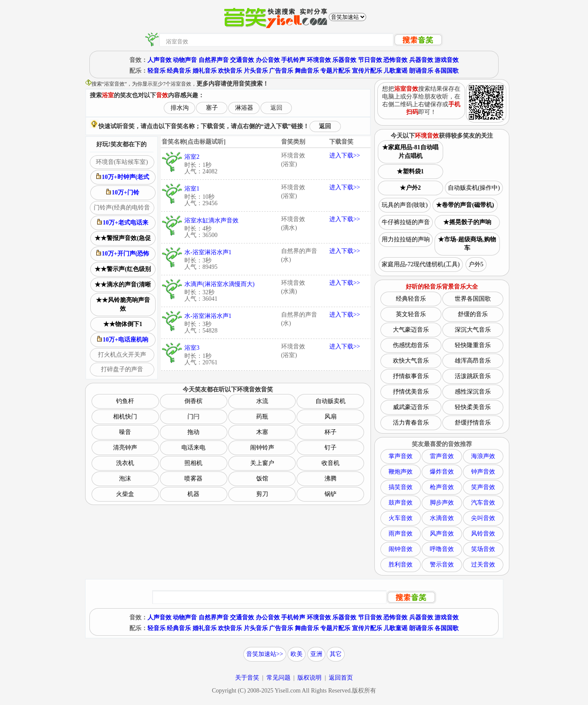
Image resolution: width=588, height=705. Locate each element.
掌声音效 (401, 456)
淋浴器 (244, 108)
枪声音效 (442, 487)
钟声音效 (483, 472)
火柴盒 (125, 494)
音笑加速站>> (265, 654)
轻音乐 (156, 71)
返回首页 (341, 678)
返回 (276, 108)
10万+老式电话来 (123, 222)
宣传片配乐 (367, 71)
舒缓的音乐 (473, 314)
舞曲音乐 (307, 71)
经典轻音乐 (411, 299)
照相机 (193, 463)
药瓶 (262, 417)
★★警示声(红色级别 (123, 269)
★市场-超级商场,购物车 (467, 244)
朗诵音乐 (421, 71)
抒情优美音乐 (411, 392)
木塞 (262, 432)
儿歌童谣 (395, 71)
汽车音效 (483, 503)
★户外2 (410, 188)
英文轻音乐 (411, 314)
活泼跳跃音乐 (473, 376)
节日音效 (370, 60)
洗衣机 (125, 463)
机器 (193, 494)
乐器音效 (344, 60)
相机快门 (125, 417)
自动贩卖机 (331, 401)
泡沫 (125, 479)
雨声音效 (401, 534)
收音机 (331, 463)
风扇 (331, 417)
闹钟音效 (401, 549)
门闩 (193, 417)
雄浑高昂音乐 (473, 361)
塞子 (212, 108)
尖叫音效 (483, 518)
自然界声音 (214, 60)
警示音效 (442, 565)
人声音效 (159, 60)
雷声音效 (442, 456)
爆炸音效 (442, 472)
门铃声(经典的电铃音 (122, 208)
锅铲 (331, 494)
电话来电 (193, 448)
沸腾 (331, 479)
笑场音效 (483, 549)
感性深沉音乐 (473, 392)
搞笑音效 (401, 487)
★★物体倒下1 (123, 324)
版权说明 (309, 678)
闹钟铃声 (262, 448)
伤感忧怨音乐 (411, 345)
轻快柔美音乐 (473, 407)
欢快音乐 (230, 71)
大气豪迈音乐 (411, 330)
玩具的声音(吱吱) (405, 205)
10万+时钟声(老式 (123, 177)
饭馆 (262, 479)
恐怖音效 (395, 60)
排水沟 (180, 108)
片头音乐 (256, 71)
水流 (262, 401)
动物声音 (185, 60)
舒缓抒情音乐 (473, 423)
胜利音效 (401, 565)
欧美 (297, 654)
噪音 (125, 432)
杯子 (331, 432)
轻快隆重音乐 (473, 345)
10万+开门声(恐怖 (123, 253)
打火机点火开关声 (122, 355)
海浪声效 (483, 456)
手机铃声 (293, 60)
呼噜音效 (442, 549)
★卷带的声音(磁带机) (465, 205)
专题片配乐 (335, 71)
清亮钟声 (125, 448)
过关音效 (483, 565)
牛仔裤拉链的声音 (406, 222)
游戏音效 (447, 60)
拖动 (193, 432)
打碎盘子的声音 (122, 369)
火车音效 (401, 518)
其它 (336, 654)
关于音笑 (247, 678)
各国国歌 (447, 71)
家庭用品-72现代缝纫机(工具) (421, 264)
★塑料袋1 (410, 171)
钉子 (331, 448)
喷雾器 (193, 479)
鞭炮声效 (401, 472)
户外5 (476, 264)
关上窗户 (262, 463)
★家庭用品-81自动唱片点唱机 (410, 152)
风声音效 (442, 534)
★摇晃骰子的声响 (467, 222)
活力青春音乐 (411, 423)
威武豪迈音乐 (411, 407)
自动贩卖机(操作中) (474, 188)
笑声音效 (483, 487)
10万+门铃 (123, 192)
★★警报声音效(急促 (123, 238)
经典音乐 (179, 71)
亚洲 (316, 654)
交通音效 (242, 60)
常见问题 (279, 678)
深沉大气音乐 (473, 330)
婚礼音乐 (205, 71)
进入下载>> (345, 155)
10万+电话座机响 (123, 339)
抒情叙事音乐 (411, 376)
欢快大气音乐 (411, 361)
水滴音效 (442, 518)
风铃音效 (483, 534)
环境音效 (319, 60)
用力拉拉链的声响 (406, 239)
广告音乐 (281, 71)
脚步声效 (442, 503)
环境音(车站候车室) (122, 162)
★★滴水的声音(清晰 (123, 285)
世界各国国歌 (473, 299)
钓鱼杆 (125, 401)
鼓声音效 (401, 503)
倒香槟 (193, 401)
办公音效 (268, 60)
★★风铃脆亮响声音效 (123, 304)
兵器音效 (421, 60)
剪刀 (262, 494)
